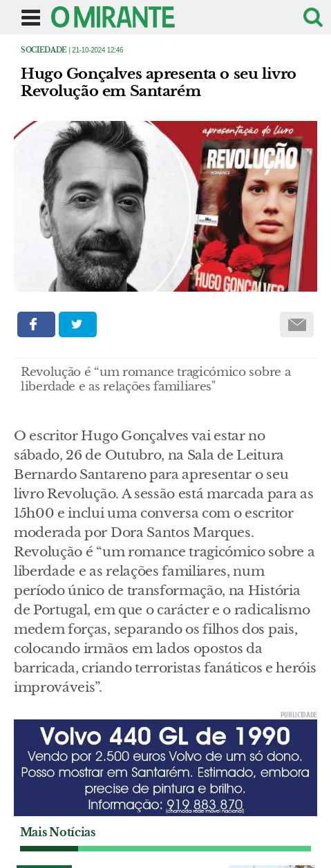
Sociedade (44, 50)
